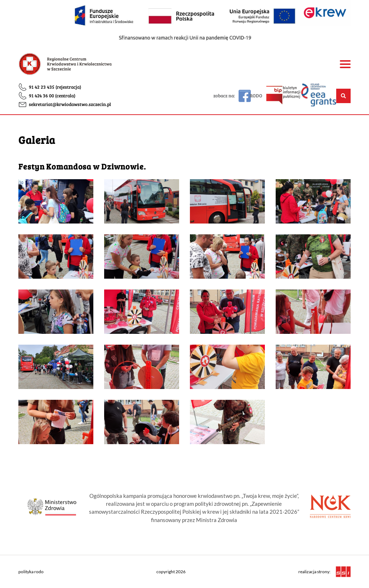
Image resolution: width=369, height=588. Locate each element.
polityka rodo (31, 572)
